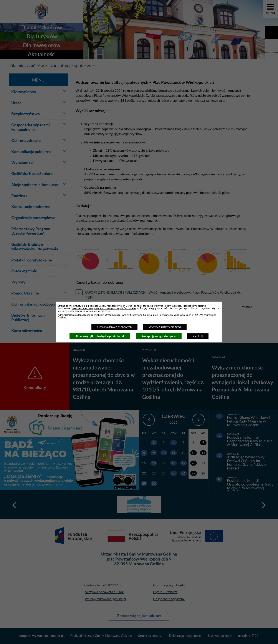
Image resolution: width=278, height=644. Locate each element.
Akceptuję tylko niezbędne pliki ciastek (100, 336)
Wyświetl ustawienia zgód (165, 327)
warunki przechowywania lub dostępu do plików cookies (104, 308)
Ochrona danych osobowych (114, 327)
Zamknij (198, 336)
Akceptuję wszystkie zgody (159, 336)
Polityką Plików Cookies (168, 306)
